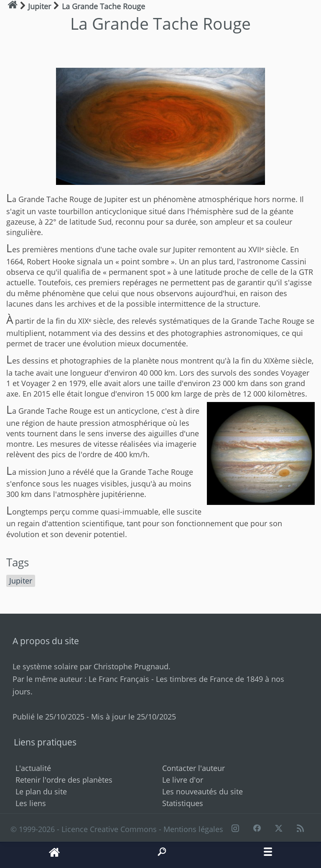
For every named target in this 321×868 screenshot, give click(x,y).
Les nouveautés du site (203, 791)
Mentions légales (193, 829)
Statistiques (183, 803)
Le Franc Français (119, 679)
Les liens (31, 803)
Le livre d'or (183, 780)
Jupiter (21, 581)
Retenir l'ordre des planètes (64, 780)
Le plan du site (41, 791)
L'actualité (33, 768)
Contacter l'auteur (194, 768)
